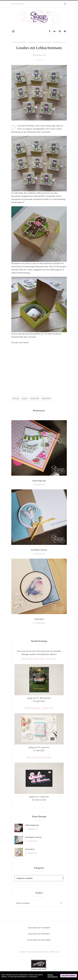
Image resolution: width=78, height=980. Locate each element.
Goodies (32, 42)
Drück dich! (39, 619)
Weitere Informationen (53, 976)
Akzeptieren (69, 976)
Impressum (54, 952)
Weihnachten (59, 42)
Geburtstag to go (39, 481)
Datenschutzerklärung (38, 952)
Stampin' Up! (35, 398)
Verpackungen (44, 42)
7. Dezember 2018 (39, 55)
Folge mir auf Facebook (39, 928)
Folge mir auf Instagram (39, 940)
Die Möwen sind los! (39, 550)
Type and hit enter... (18, 4)
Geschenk (16, 398)
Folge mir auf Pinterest (39, 934)
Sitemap (23, 952)
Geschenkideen (20, 42)
